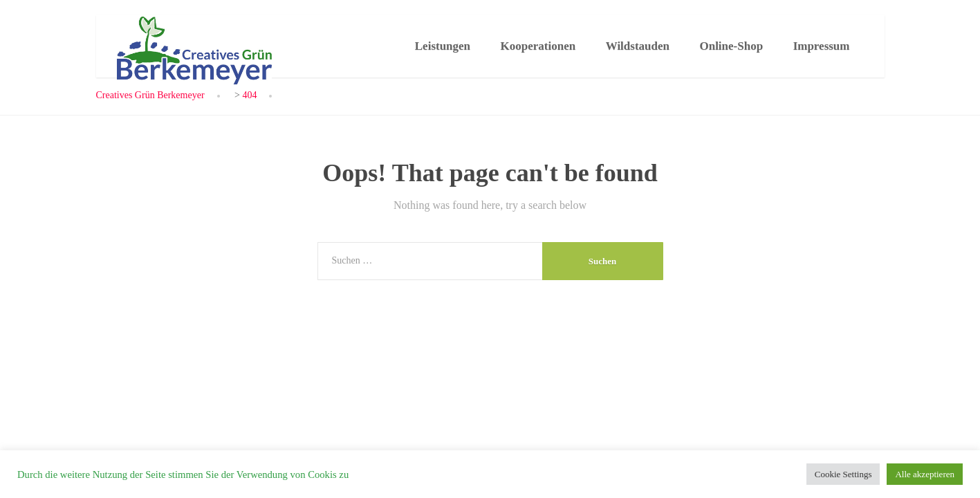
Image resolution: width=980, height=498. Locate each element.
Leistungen (443, 46)
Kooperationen (538, 46)
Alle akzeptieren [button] (925, 474)
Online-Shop (731, 46)
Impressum (822, 46)
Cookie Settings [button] (843, 474)
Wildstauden (638, 46)
